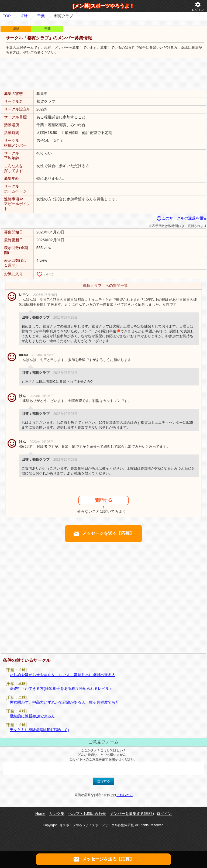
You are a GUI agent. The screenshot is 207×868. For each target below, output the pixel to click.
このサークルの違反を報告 (182, 218)
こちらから (125, 795)
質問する (103, 500)
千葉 (41, 16)
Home (40, 814)
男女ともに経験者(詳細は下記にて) (39, 730)
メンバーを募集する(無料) (132, 814)
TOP (7, 16)
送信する (103, 781)
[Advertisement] (103, 74)
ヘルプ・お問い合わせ (87, 814)
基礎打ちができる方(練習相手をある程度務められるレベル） (61, 688)
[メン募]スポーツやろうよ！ (103, 6)
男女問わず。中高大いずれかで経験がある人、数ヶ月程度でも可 (64, 702)
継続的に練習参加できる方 (32, 716)
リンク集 (57, 814)
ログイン (198, 6)
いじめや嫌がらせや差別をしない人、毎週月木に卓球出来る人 (63, 675)
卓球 (24, 16)
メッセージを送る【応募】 (103, 534)
